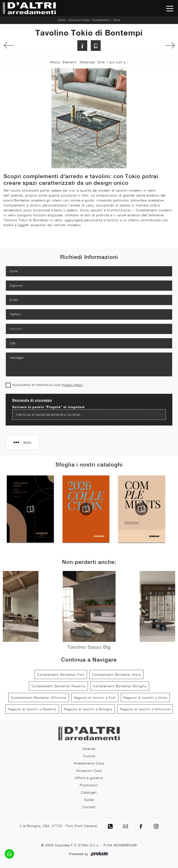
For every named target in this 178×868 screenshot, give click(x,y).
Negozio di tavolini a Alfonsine (145, 709)
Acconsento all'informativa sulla (48, 385)
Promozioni (89, 785)
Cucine (89, 756)
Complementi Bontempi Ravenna (58, 686)
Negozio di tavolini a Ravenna (32, 709)
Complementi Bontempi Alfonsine (39, 697)
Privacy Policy (72, 385)
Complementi (101, 20)
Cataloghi (89, 792)
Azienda (89, 749)
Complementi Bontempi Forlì (61, 674)
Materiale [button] (87, 62)
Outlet (89, 800)
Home (62, 20)
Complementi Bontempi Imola (116, 674)
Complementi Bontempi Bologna (120, 686)
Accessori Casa (79, 20)
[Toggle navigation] (170, 8)
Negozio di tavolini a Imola (145, 697)
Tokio (117, 20)
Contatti (89, 807)
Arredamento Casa (89, 763)
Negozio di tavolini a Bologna (88, 709)
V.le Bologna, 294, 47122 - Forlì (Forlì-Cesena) (59, 826)
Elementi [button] (70, 62)
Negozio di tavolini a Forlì (95, 697)
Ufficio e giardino (89, 778)
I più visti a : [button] (118, 62)
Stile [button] (101, 62)
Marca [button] (55, 62)
